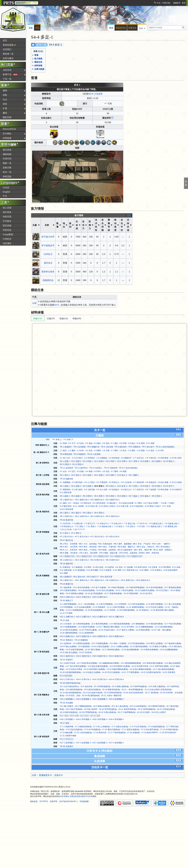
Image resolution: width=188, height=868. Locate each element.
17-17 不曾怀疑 (114, 733)
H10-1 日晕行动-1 (67, 597)
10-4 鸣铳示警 (114, 587)
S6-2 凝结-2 (76, 513)
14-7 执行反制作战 (73, 666)
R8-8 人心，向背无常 (69, 550)
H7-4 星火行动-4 (112, 537)
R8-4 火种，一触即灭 (161, 544)
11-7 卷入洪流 (170, 604)
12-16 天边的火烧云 (107, 630)
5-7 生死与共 (138, 490)
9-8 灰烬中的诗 (141, 567)
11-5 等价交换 (134, 604)
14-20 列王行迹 (108, 672)
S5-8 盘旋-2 (145, 496)
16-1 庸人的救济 (67, 706)
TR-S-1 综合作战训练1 (165, 447)
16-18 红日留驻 (143, 712)
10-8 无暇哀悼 (66, 590)
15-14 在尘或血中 (90, 693)
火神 (34, 303)
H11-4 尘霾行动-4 (116, 617)
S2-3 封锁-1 (88, 461)
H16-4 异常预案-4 (116, 719)
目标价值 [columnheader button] (128, 225)
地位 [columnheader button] (64, 225)
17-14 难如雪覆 (66, 733)
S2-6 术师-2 (122, 461)
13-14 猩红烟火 (175, 647)
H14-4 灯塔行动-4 (116, 679)
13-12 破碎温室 (136, 647)
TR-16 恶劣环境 (66, 520)
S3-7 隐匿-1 (134, 475)
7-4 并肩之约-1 (103, 524)
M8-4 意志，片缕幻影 (107, 547)
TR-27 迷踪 (65, 723)
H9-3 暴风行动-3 (97, 580)
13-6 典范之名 (152, 643)
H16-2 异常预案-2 (83, 719)
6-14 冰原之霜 (122, 506)
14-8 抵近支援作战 (95, 666)
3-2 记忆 (72, 471)
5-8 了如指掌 (151, 490)
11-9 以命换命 (80, 607)
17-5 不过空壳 (135, 727)
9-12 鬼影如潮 (66, 570)
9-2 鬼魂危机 (77, 567)
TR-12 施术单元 (81, 468)
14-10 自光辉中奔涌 (140, 666)
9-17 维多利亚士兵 (130, 570)
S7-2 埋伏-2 (76, 533)
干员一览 (7, 79)
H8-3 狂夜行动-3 (97, 560)
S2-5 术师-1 (111, 461)
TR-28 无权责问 (66, 746)
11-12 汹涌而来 (133, 607)
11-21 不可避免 (66, 613)
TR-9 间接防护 (80, 454)
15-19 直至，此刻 (73, 696)
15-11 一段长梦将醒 (130, 690)
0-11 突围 (150, 443)
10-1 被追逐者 (66, 587)
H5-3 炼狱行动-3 (97, 500)
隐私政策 (34, 801)
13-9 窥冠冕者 (84, 647)
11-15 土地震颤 (72, 610)
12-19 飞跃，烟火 (159, 630)
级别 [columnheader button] (70, 225)
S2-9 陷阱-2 (157, 461)
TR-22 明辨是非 (66, 640)
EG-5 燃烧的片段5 (135, 556)
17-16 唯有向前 (100, 733)
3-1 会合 (63, 471)
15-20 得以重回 (88, 696)
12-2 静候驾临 (79, 624)
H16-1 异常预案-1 (67, 719)
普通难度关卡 (45, 775)
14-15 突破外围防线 (115, 669)
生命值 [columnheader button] (77, 225)
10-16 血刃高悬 (91, 593)
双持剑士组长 (48, 272)
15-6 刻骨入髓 (154, 686)
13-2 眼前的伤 (79, 643)
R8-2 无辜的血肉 (105, 544)
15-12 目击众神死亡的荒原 (155, 690)
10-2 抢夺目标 (79, 587)
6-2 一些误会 (74, 503)
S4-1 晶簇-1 (65, 486)
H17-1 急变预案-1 (67, 743)
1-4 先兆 (89, 451)
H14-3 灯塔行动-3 (100, 679)
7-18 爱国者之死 (170, 526)
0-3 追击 (80, 443)
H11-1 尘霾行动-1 (67, 617)
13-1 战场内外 (66, 643)
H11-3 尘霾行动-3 (100, 617)
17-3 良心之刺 (99, 727)
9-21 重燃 (64, 573)
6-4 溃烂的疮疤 (99, 503)
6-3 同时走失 (86, 503)
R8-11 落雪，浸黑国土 (163, 550)
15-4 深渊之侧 (118, 686)
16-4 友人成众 (117, 706)
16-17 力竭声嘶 (124, 712)
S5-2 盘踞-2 (76, 496)
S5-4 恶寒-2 (99, 496)
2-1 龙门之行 (65, 458)
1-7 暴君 (114, 451)
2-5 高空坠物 (114, 458)
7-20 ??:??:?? (79, 530)
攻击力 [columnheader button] (83, 225)
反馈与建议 (8, 58)
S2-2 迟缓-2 (76, 461)
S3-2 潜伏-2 (76, 475)
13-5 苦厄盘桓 (134, 643)
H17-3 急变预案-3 (100, 743)
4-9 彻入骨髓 (163, 482)
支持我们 (7, 49)
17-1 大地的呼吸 (67, 727)
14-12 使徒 (175, 666)
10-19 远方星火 (146, 593)
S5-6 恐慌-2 (122, 496)
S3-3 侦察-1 (88, 475)
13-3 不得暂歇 (97, 643)
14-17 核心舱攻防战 (161, 669)
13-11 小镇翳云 (117, 647)
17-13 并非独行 (167, 730)
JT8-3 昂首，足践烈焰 (128, 553)
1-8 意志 (123, 451)
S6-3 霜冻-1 (88, 513)
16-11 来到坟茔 (125, 709)
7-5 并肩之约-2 (117, 524)
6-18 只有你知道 (67, 509)
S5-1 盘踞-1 (65, 496)
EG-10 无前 (95, 716)
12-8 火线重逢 (66, 627)
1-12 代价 (160, 451)
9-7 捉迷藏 (128, 567)
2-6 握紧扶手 (126, 458)
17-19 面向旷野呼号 (150, 733)
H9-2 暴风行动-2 (82, 580)
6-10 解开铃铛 (66, 506)
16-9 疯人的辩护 (91, 709)
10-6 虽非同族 (152, 587)
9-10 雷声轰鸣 (165, 567)
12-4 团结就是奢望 (117, 624)
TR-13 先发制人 (96, 468)
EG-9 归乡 (85, 716)
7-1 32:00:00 (65, 524)
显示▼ (178, 750)
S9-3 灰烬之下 (93, 577)
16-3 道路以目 (99, 706)
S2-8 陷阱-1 (145, 461)
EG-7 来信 (64, 716)
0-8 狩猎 (123, 443)
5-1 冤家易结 (65, 490)
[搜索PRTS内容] (167, 28)
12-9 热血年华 (84, 627)
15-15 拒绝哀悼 (110, 693)
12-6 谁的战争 (152, 624)
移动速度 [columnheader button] (115, 225)
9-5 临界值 (109, 567)
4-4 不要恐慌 (102, 482)
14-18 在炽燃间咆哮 (68, 672)
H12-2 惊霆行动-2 (83, 636)
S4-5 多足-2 (111, 486)
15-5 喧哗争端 (136, 686)
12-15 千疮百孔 (86, 630)
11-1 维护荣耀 (66, 604)
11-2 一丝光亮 (84, 604)
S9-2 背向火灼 (79, 577)
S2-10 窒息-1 (169, 461)
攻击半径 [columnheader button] (122, 225)
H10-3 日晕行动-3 (100, 597)
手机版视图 (84, 801)
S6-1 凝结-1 (65, 513)
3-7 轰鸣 (114, 471)
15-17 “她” (149, 693)
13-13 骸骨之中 (156, 647)
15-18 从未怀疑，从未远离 (171, 693)
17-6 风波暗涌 (154, 727)
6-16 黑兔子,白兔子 (153, 506)
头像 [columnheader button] (35, 225)
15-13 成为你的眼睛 (68, 693)
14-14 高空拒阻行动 (92, 669)
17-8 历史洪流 (72, 730)
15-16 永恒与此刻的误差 (133, 693)
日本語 (6, 188)
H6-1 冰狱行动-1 (67, 516)
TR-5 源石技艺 (121, 447)
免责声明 (54, 801)
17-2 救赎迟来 (81, 727)
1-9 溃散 (132, 451)
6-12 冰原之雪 (92, 506)
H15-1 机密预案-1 (67, 699)
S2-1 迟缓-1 (65, 461)
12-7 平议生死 (170, 624)
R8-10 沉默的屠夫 (125, 550)
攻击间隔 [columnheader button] (103, 225)
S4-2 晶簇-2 (76, 486)
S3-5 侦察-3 (111, 475)
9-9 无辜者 (153, 567)
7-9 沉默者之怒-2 (172, 524)
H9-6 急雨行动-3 (143, 580)
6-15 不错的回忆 (137, 506)
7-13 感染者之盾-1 (105, 526)
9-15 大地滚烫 (105, 570)
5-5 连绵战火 (114, 490)
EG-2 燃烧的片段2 (84, 556)
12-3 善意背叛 (97, 624)
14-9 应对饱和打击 (117, 666)
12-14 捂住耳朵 (66, 630)
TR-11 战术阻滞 (66, 468)
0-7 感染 (114, 443)
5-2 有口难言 (77, 490)
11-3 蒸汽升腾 (102, 604)
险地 (108, 686)
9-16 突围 (117, 570)
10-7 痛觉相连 (170, 587)
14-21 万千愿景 (128, 672)
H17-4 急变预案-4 (116, 743)
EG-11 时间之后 (66, 739)
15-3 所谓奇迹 (100, 686)
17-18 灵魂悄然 (133, 733)
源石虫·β (48, 263)
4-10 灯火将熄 (176, 482)
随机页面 (7, 117)
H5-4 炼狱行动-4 (112, 500)
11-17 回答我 (110, 610)
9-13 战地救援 (79, 570)
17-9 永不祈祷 (90, 730)
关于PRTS (44, 801)
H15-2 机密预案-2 (83, 699)
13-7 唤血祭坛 (170, 643)
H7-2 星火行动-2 (82, 537)
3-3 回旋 (80, 471)
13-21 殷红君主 (66, 652)
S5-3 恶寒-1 (88, 496)
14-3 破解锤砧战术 (106, 663)
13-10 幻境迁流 (98, 647)
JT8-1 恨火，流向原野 (88, 553)
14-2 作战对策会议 (85, 663)
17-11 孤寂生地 (128, 730)
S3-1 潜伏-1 (65, 475)
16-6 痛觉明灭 (154, 706)
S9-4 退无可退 (106, 577)
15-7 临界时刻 (173, 686)
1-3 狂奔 (80, 451)
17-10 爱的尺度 (109, 730)
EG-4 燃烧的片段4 (118, 556)
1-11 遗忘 (150, 451)
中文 (5, 196)
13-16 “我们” (90, 650)
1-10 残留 (141, 451)
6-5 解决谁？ (112, 503)
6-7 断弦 (138, 503)
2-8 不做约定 (151, 458)
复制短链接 (8, 45)
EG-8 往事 (74, 716)
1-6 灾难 (106, 451)
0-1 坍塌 (63, 443)
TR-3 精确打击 (93, 447)
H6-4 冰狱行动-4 (112, 516)
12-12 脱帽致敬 (142, 627)
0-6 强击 (106, 443)
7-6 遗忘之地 (130, 524)
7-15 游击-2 (130, 526)
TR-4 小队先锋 (107, 447)
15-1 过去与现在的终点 (69, 686)
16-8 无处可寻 (72, 709)
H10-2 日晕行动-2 (83, 597)
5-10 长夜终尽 (176, 490)
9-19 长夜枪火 (156, 570)
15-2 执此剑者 (86, 686)
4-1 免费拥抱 (65, 482)
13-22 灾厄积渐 (86, 652)
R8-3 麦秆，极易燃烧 (123, 544)
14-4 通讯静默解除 (128, 663)
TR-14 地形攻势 (111, 468)
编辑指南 (7, 154)
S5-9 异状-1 (157, 496)
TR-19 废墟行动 (66, 584)
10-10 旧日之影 (103, 590)
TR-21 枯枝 (65, 620)
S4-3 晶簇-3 (88, 486)
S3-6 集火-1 (122, 475)
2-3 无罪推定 (90, 458)
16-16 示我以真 (105, 712)
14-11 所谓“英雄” (157, 666)
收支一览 (7, 172)
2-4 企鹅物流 (102, 458)
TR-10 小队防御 (94, 454)
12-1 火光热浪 (66, 624)
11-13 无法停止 (152, 607)
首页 (5, 40)
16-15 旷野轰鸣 (86, 712)
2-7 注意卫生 (138, 458)
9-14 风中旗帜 (92, 570)
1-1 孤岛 (63, 451)
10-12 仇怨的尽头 (142, 590)
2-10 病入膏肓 (176, 458)
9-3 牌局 (88, 567)
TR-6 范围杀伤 (134, 447)
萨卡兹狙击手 (48, 245)
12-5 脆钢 (135, 624)
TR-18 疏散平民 (66, 564)
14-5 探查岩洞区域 (150, 663)
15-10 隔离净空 (109, 690)
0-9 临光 (132, 443)
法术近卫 (48, 254)
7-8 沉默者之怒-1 (156, 524)
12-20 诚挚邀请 (66, 633)
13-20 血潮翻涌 (166, 650)
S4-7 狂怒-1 (134, 486)
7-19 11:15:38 (66, 530)
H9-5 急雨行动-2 (128, 580)
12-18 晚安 (140, 630)
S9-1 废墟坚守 (66, 577)
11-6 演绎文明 (152, 604)
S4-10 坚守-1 (169, 486)
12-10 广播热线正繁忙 (105, 627)
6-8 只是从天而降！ (152, 503)
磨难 (87, 587)
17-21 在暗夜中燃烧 (68, 736)
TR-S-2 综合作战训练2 (128, 468)
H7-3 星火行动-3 (97, 537)
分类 (34, 775)
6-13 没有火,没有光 (107, 506)
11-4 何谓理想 (120, 604)
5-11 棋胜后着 (66, 492)
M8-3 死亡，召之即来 (69, 547)
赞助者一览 (8, 54)
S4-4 (57, 305)
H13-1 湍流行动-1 (67, 656)
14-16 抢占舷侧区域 (138, 669)
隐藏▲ (178, 429)
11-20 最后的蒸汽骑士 (160, 610)
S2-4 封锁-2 (99, 461)
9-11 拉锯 (176, 567)
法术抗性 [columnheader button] (96, 225)
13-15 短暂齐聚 (72, 650)
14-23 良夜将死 (169, 672)
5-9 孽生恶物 (163, 490)
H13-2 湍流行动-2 (83, 656)
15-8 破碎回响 (72, 690)
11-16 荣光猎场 (91, 610)
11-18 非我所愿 (123, 610)
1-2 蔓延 (72, 451)
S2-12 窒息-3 (78, 464)
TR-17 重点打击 (66, 540)
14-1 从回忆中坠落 (67, 663)
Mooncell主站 (9, 129)
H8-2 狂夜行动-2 (82, 560)
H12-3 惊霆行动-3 (100, 636)
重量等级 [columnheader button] (109, 225)
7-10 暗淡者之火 (67, 526)
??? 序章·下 (68, 440)
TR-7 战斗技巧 (148, 447)
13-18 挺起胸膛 (128, 650)
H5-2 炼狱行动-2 (82, 500)
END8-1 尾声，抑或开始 (149, 553)
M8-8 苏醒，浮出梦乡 (69, 553)
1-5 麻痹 (97, 451)
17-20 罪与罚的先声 (168, 733)
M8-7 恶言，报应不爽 (143, 550)
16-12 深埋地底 (144, 709)
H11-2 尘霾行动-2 (83, 617)
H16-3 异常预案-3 (100, 719)
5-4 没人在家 (102, 490)
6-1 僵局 (63, 503)
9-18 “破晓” (144, 570)
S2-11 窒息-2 (65, 464)
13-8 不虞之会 (66, 647)
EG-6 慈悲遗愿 (66, 676)
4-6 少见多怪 (96, 94)
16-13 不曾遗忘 (163, 709)
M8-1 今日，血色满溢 (88, 544)
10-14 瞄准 (175, 590)
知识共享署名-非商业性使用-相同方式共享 (75, 796)
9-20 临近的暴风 (170, 570)
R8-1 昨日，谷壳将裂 (69, 544)
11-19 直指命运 (143, 610)
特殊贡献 (7, 176)
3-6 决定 (106, 471)
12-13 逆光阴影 (161, 627)
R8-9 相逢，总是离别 (107, 550)
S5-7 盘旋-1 (134, 496)
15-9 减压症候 (90, 690)
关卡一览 (41, 45)
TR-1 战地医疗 (66, 447)
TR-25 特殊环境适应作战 (70, 683)
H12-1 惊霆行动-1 (67, 636)
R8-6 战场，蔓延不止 (126, 547)
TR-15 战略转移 (66, 479)
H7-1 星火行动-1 (67, 537)
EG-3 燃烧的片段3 (101, 556)
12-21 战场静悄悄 (86, 633)
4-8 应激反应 (151, 482)
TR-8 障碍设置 (66, 454)
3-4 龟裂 (89, 471)
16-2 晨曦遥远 (81, 706)
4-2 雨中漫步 (77, 482)
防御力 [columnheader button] (90, 225)
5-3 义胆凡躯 (90, 490)
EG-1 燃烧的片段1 (67, 556)
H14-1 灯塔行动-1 (67, 679)
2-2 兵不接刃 (77, 458)
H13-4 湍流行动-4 (116, 656)
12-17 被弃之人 (123, 630)
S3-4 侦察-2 (99, 475)
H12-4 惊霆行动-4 (116, 636)
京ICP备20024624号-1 (68, 801)
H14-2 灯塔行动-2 (83, 679)
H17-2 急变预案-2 (83, 743)
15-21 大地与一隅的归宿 (111, 696)
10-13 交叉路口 (163, 590)
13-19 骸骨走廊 (147, 650)
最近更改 (7, 150)
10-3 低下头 (96, 587)
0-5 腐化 (97, 443)
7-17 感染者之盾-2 (154, 526)
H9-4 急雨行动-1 (112, 580)
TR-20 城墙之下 (66, 601)
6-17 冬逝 (167, 506)
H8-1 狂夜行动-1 (67, 560)
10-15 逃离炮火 (72, 593)
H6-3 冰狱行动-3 (97, 516)
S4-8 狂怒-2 (145, 486)
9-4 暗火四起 (98, 567)
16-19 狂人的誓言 (159, 712)
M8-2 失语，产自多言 (142, 544)
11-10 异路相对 (99, 607)
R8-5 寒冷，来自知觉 (88, 547)
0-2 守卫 (72, 443)
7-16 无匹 (141, 526)
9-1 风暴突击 (65, 567)
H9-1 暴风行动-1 (67, 580)
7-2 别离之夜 (77, 524)
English (6, 192)
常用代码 (7, 159)
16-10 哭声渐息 (105, 709)
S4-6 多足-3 (122, 486)
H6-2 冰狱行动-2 (82, 516)
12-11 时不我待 (128, 627)
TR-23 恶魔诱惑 (81, 640)
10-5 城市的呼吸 (133, 587)
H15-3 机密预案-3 (100, 699)
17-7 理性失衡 (172, 727)
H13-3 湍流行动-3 (100, 656)
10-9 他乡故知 (84, 590)
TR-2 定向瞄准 (80, 447)
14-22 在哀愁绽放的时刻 (151, 672)
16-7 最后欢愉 (172, 706)
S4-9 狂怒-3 (157, 486)
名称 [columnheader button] (47, 225)
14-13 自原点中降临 (74, 669)
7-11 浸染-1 (80, 526)
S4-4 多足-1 (99, 486)
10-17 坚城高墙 (111, 593)
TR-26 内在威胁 (66, 703)
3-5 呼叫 (97, 471)
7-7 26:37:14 (142, 524)
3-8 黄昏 (123, 471)
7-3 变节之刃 (90, 524)
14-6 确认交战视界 (172, 663)
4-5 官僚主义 (114, 482)
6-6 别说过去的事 (126, 503)
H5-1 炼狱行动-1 (67, 500)
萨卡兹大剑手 (48, 237)
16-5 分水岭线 (135, 706)
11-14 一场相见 (171, 607)
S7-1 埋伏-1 (65, 533)
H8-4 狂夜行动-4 (112, 560)
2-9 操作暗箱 (163, 458)
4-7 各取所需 (138, 482)
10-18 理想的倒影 (131, 593)
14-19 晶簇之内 (89, 672)
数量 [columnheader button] (57, 225)
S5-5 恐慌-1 (111, 496)
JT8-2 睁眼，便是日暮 (108, 553)
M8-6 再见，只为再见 (88, 550)
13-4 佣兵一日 (115, 643)
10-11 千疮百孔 (122, 590)
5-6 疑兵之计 (126, 490)
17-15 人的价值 (80, 733)
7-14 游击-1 (119, 526)
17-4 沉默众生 (117, 727)
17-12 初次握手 (147, 730)
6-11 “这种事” (79, 506)
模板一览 (7, 163)
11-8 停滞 (64, 607)
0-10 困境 (141, 443)
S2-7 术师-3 (134, 461)
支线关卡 (59, 775)
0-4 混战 (89, 443)
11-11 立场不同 (113, 607)
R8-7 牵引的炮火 (163, 547)
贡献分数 (7, 168)
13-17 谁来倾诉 (108, 650)
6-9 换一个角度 (168, 503)
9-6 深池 (119, 567)
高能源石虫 (48, 280)
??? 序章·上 (57, 440)
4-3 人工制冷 (90, 482)
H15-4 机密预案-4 (116, 699)
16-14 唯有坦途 (66, 712)
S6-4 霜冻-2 (99, 513)
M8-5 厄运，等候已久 (146, 547)
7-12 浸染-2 (91, 526)
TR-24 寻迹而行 (66, 660)
